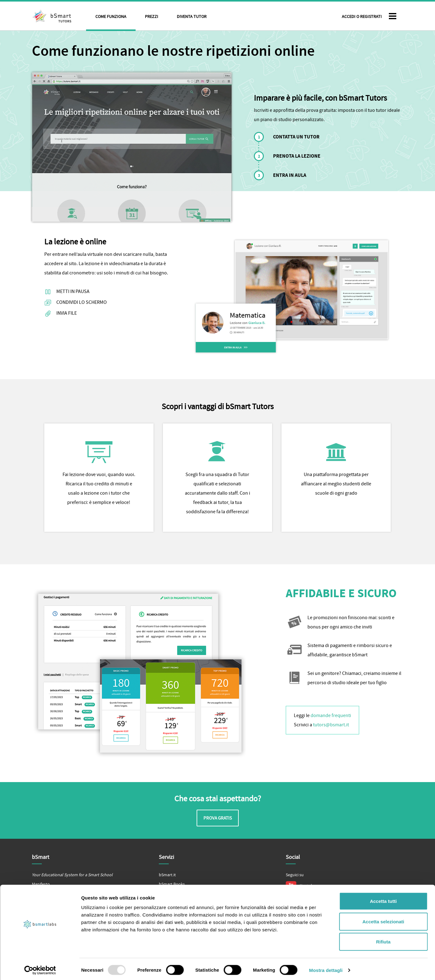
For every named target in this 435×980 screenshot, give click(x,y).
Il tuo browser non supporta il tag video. (132, 147)
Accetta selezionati (383, 919)
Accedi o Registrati (362, 17)
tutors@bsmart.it (331, 725)
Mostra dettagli (326, 968)
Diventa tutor (192, 17)
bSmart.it (167, 875)
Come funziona (111, 17)
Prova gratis (218, 818)
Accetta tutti (383, 899)
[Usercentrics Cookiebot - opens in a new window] (40, 968)
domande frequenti (331, 715)
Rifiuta (383, 939)
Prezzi (152, 17)
